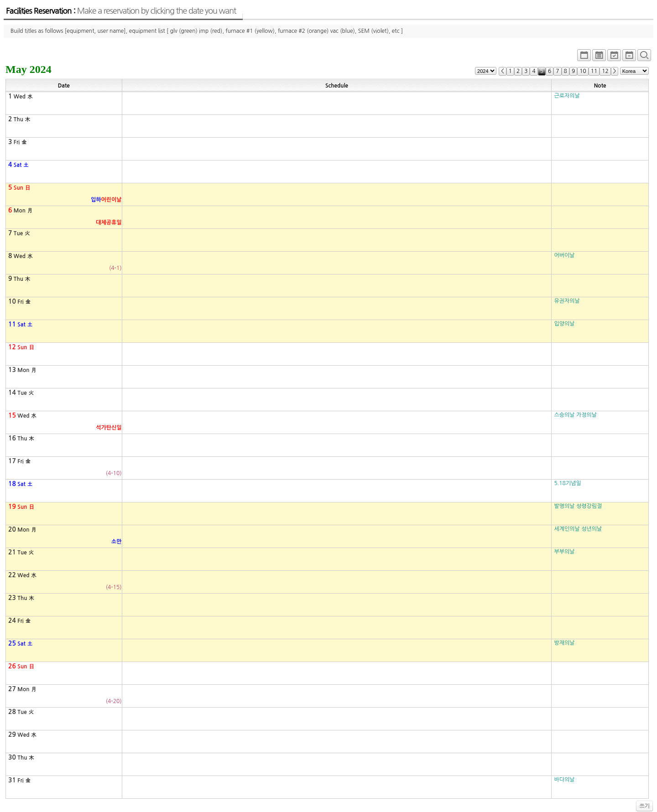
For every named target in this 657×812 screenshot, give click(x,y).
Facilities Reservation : (121, 11)
